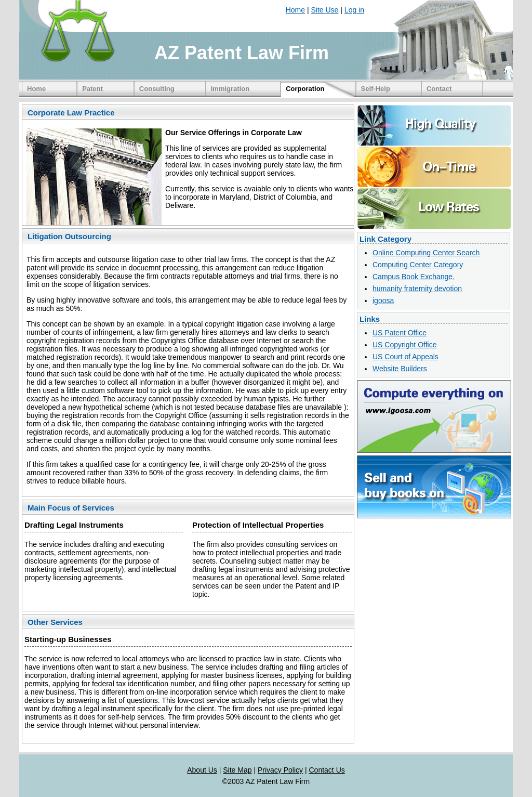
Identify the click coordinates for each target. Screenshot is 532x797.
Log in (354, 10)
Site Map (237, 770)
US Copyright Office (404, 345)
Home (295, 10)
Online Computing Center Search (426, 253)
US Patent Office (400, 333)
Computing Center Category (418, 265)
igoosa (383, 300)
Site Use (325, 10)
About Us (202, 770)
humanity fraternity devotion (417, 289)
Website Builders (400, 369)
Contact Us (327, 770)
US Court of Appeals (405, 357)
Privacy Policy (280, 770)
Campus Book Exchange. (414, 277)
